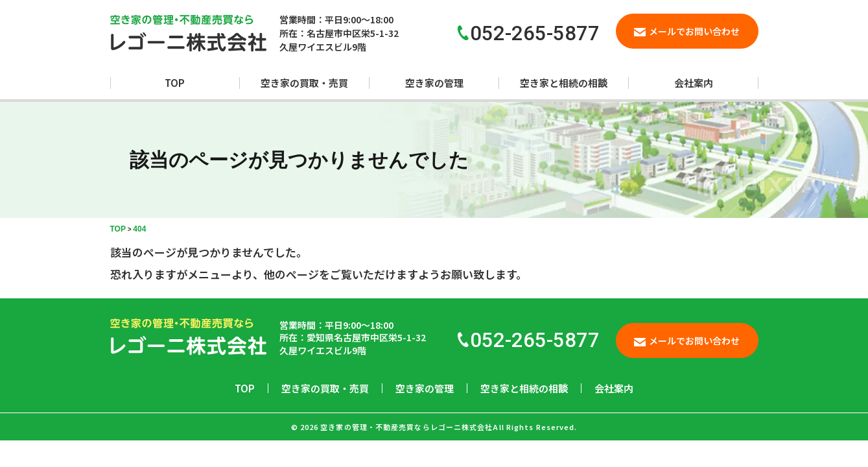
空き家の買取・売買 (304, 83)
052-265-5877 (529, 340)
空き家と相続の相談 (564, 83)
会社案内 (694, 83)
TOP (175, 83)
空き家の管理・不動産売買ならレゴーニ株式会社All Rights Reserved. (449, 427)
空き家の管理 (434, 83)
